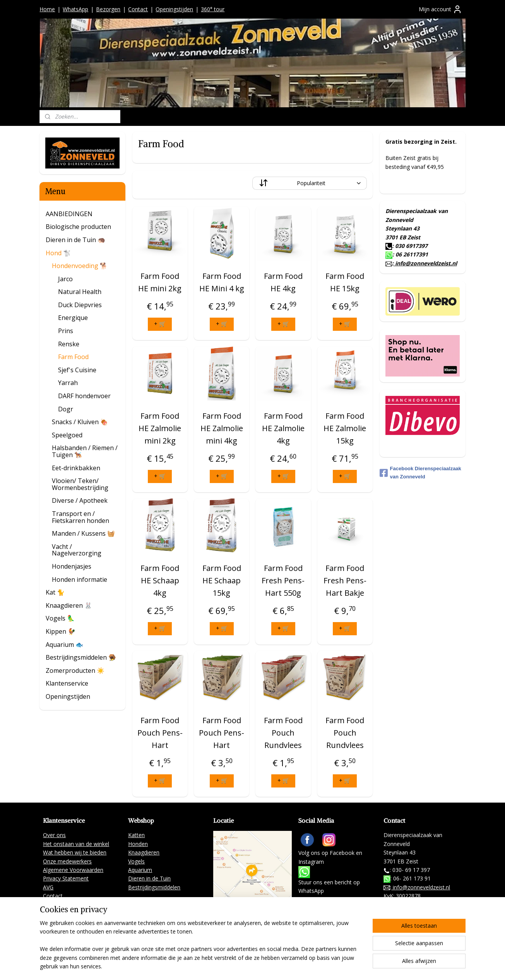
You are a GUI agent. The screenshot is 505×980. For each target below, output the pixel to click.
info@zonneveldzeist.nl (425, 263)
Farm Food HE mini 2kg (160, 282)
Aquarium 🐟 (64, 645)
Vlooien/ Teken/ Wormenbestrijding (80, 484)
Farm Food (73, 357)
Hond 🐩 (58, 253)
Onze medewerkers (67, 861)
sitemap (245, 966)
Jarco (65, 279)
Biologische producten (78, 227)
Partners (54, 904)
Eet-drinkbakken (76, 468)
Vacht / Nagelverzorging (77, 550)
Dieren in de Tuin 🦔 (75, 240)
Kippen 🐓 (61, 631)
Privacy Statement (66, 878)
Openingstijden (174, 9)
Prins (66, 331)
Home (47, 9)
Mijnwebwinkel (359, 966)
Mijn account (440, 9)
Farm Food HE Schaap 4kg (160, 580)
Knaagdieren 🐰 (69, 605)
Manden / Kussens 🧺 (83, 533)
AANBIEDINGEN (69, 214)
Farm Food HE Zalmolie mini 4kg (222, 428)
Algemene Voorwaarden (73, 870)
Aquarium (140, 870)
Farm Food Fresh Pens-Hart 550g (283, 580)
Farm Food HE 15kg (345, 282)
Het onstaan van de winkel (76, 844)
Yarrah (68, 383)
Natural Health (80, 292)
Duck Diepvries (80, 305)
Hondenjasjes (72, 566)
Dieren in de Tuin (149, 878)
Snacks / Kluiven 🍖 (80, 422)
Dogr (66, 409)
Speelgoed (67, 435)
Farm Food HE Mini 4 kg (222, 282)
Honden (138, 844)
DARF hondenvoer (84, 396)
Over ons (54, 835)
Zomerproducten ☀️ (75, 671)
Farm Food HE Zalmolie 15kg (345, 428)
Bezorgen (108, 9)
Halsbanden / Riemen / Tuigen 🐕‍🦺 (85, 451)
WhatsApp (75, 9)
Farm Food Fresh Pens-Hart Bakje (345, 580)
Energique (73, 318)
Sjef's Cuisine (77, 370)
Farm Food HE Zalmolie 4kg (283, 428)
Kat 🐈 (55, 592)
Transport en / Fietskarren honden (80, 517)
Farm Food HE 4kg (283, 282)
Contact (138, 9)
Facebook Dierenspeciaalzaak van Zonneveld (420, 473)
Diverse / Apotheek (80, 500)
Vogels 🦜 (60, 618)
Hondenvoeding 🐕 (80, 266)
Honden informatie (80, 579)
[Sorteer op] (310, 183)
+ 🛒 (160, 324)
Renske (69, 344)
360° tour (213, 9)
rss (261, 966)
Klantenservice (67, 683)
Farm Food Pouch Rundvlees (283, 733)
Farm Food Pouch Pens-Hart (160, 733)
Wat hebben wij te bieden (75, 852)
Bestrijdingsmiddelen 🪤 (81, 657)
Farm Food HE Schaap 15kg (222, 580)
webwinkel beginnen (291, 966)
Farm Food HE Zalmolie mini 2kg (160, 428)
